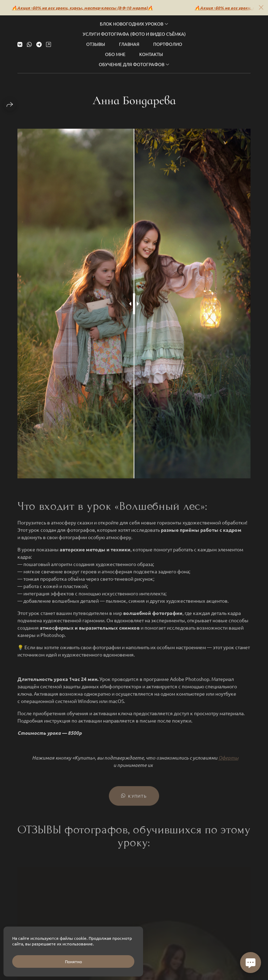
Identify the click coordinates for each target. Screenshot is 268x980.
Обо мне (115, 50)
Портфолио (168, 40)
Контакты (151, 50)
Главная (129, 40)
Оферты (228, 762)
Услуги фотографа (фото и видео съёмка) (134, 30)
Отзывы (96, 40)
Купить (134, 800)
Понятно (73, 961)
